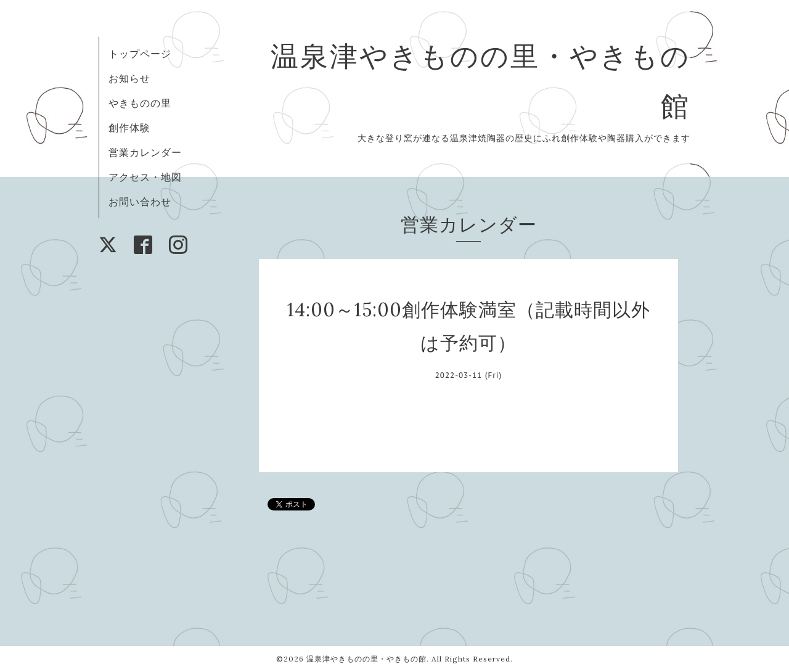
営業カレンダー (145, 152)
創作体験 (129, 128)
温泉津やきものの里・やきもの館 (366, 659)
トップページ (140, 54)
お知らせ (129, 78)
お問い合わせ (140, 202)
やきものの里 (140, 103)
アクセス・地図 (145, 177)
